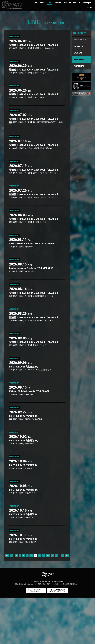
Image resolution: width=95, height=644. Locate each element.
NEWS (44, 2)
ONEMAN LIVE (79, 40)
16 (57, 602)
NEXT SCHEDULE (80, 34)
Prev (7, 602)
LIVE (50, 2)
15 (52, 602)
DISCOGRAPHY (68, 2)
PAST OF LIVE (79, 60)
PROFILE (57, 2)
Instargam (82, 2)
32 (62, 602)
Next (67, 602)
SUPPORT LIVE (79, 54)
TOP (39, 2)
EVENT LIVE (78, 47)
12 (39, 602)
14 (48, 602)
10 (31, 602)
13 (44, 602)
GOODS (90, 2)
